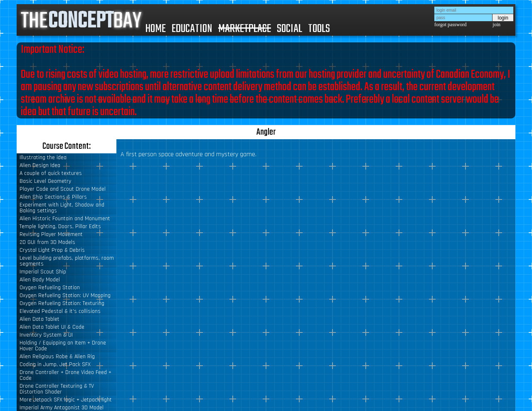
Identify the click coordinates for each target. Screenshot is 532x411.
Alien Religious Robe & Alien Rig (57, 357)
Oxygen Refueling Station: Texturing (62, 303)
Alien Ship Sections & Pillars (53, 197)
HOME (156, 29)
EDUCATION (192, 29)
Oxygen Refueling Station (50, 288)
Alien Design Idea (40, 165)
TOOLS (319, 29)
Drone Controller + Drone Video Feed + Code (65, 375)
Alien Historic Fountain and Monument (65, 219)
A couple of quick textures (51, 173)
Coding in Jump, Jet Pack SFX (55, 364)
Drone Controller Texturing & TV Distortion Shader (57, 389)
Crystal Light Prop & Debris (52, 250)
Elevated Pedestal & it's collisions (60, 311)
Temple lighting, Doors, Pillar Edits (60, 226)
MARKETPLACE (245, 29)
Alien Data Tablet (39, 319)
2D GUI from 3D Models (47, 242)
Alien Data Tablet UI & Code (52, 327)
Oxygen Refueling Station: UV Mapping (65, 295)
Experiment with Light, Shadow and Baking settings (62, 208)
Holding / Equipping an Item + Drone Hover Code (63, 346)
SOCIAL (289, 29)
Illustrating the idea (43, 158)
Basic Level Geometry (45, 181)
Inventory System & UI (46, 335)
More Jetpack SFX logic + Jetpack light (66, 400)
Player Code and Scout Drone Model (63, 189)
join (496, 25)
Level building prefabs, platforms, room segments (67, 261)
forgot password (450, 25)
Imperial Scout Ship (43, 272)
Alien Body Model (40, 280)
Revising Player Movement (51, 234)
